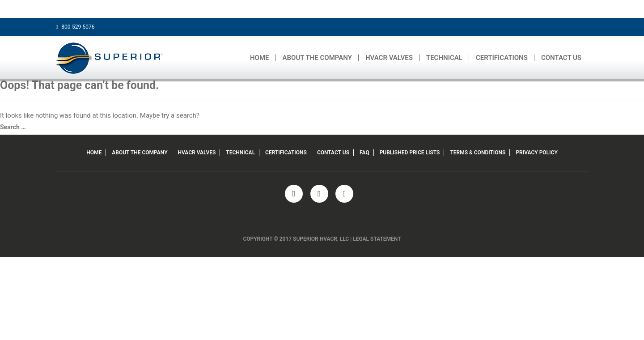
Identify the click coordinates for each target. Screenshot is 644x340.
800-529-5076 (75, 27)
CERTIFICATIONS (502, 58)
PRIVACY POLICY (536, 153)
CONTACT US (561, 58)
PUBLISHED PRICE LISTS (410, 153)
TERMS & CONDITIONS (478, 153)
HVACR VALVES (389, 58)
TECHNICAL (444, 58)
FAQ (364, 153)
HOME (260, 58)
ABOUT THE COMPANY (317, 58)
